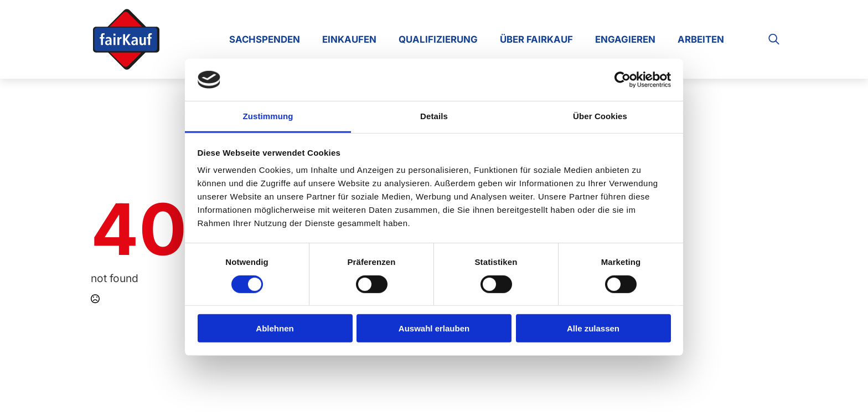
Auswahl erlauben (434, 328)
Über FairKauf (536, 39)
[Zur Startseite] (126, 39)
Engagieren (625, 39)
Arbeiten (701, 39)
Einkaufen (349, 39)
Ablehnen (275, 328)
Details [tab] (434, 116)
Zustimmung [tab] (268, 116)
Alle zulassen (593, 328)
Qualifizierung (438, 39)
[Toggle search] (774, 39)
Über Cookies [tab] (600, 116)
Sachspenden (265, 39)
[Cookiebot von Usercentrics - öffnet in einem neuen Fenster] (622, 80)
